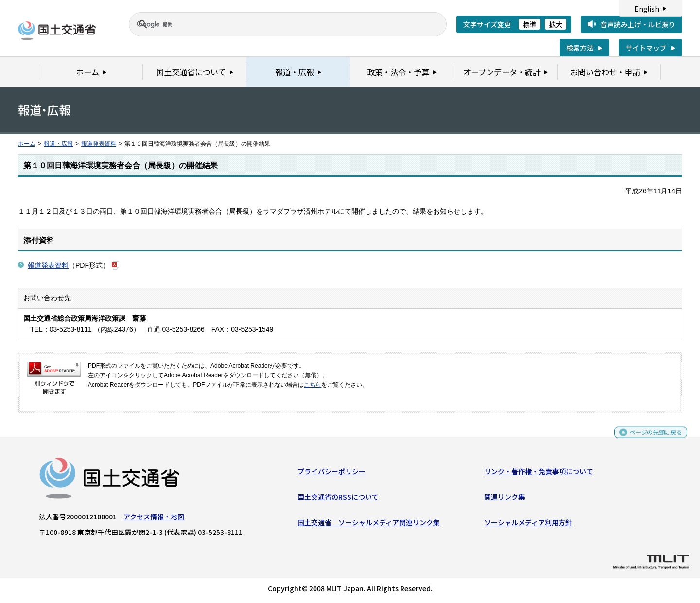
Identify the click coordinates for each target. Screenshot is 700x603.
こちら (313, 385)
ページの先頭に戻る (652, 439)
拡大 (556, 24)
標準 (529, 24)
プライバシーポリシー (332, 474)
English (647, 9)
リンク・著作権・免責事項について (539, 474)
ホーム (27, 144)
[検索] (276, 24)
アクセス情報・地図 (154, 519)
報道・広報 (58, 144)
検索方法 (580, 48)
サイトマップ (646, 48)
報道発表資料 (99, 144)
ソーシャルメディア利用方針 (528, 525)
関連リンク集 (505, 499)
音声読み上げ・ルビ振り (638, 24)
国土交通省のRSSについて (338, 499)
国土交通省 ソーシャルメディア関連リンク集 (369, 525)
